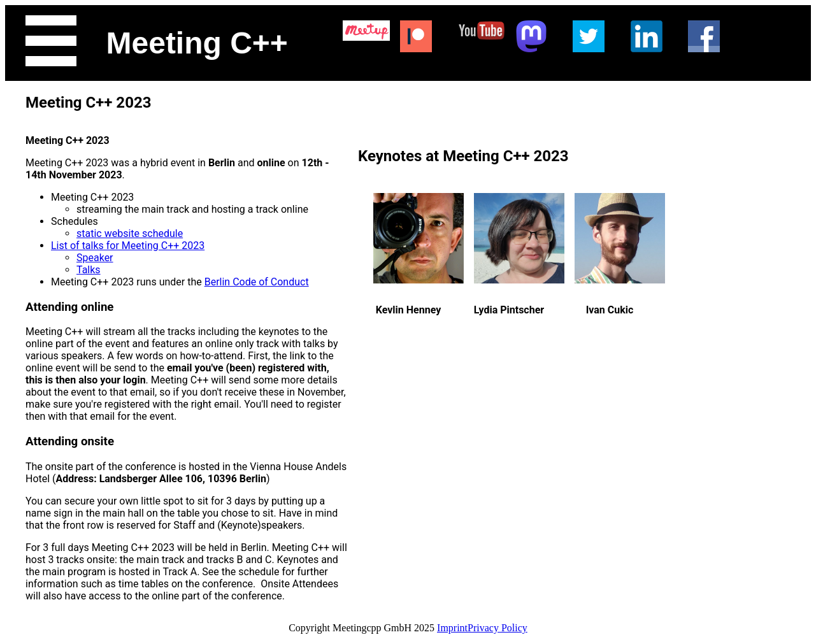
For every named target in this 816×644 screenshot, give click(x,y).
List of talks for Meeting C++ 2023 (128, 246)
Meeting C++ (197, 43)
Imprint (452, 628)
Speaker (95, 258)
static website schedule (130, 233)
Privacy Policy (497, 628)
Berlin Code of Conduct (257, 282)
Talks (89, 270)
